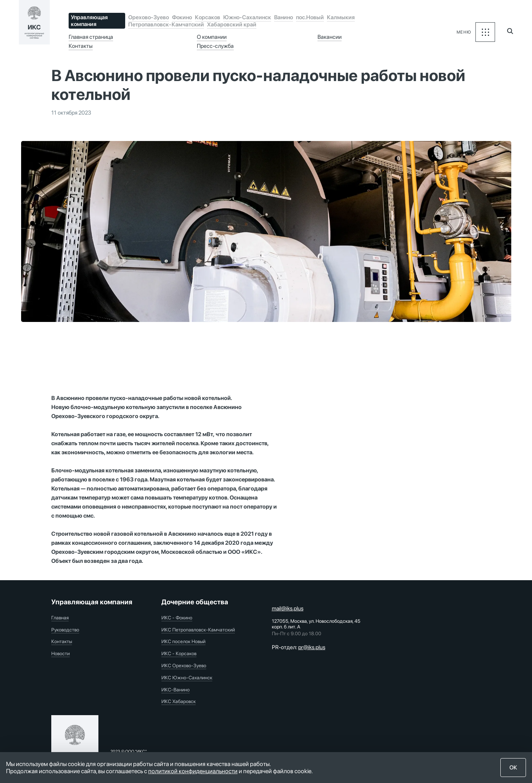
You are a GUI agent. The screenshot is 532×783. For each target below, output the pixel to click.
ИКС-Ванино (176, 690)
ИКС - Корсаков (179, 654)
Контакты (81, 46)
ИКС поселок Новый (183, 641)
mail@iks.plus (288, 608)
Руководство (65, 630)
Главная (60, 618)
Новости (61, 654)
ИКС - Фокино (177, 618)
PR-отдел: (299, 647)
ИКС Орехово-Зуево (184, 666)
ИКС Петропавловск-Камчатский (198, 630)
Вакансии (330, 37)
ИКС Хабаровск (179, 701)
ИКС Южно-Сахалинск (187, 678)
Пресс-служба (215, 46)
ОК (513, 768)
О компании (212, 37)
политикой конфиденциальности (193, 771)
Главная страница (91, 37)
